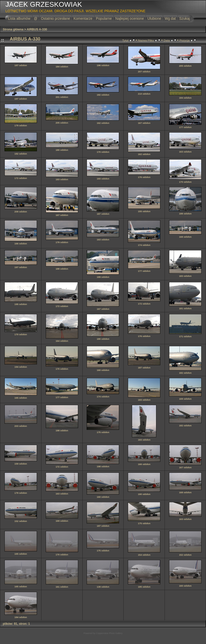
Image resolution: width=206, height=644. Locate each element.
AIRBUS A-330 (37, 29)
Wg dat (170, 18)
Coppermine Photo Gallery (109, 633)
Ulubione (154, 18)
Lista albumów (19, 18)
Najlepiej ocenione (130, 18)
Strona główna (13, 29)
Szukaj (185, 18)
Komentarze (83, 18)
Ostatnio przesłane (56, 18)
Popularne (104, 18)
